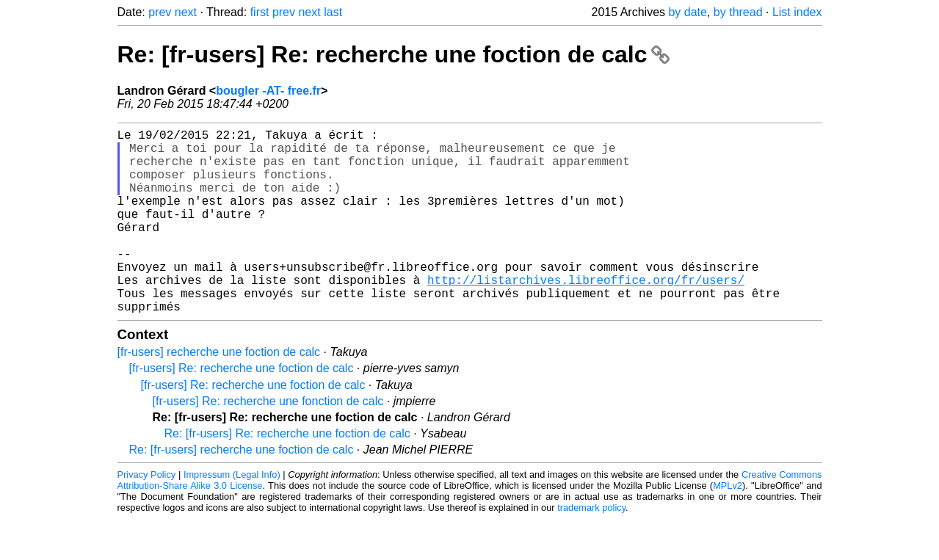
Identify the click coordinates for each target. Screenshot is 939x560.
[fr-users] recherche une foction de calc (219, 393)
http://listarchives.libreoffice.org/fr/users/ (586, 315)
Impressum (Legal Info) (232, 516)
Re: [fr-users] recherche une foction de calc (242, 491)
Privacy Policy (147, 516)
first (260, 12)
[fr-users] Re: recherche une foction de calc (242, 409)
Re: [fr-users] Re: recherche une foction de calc (394, 54)
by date (687, 12)
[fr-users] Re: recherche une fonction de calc (268, 442)
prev (160, 12)
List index (797, 12)
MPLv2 (728, 527)
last (333, 12)
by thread (738, 12)
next (186, 12)
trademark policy (591, 549)
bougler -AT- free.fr (268, 91)
